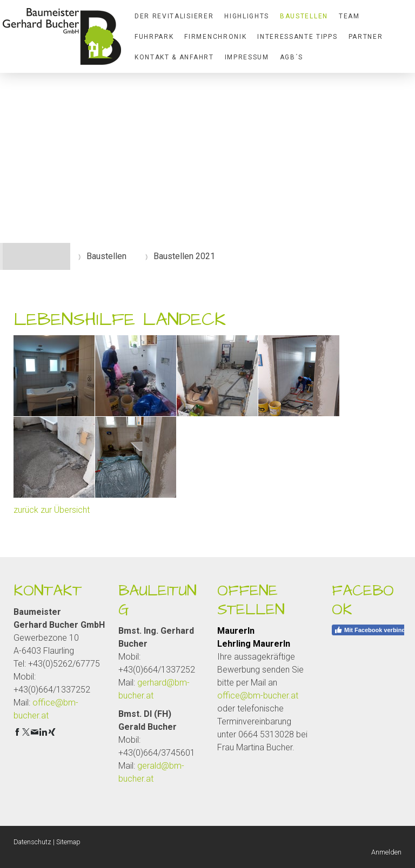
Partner (366, 37)
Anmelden (386, 852)
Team (349, 16)
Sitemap (68, 842)
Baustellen (304, 16)
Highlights (247, 16)
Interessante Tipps (297, 37)
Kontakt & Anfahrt (174, 57)
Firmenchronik (215, 37)
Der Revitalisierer (174, 16)
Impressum (247, 57)
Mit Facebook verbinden (373, 630)
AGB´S (292, 57)
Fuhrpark (154, 37)
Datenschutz (32, 842)
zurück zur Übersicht (52, 510)
